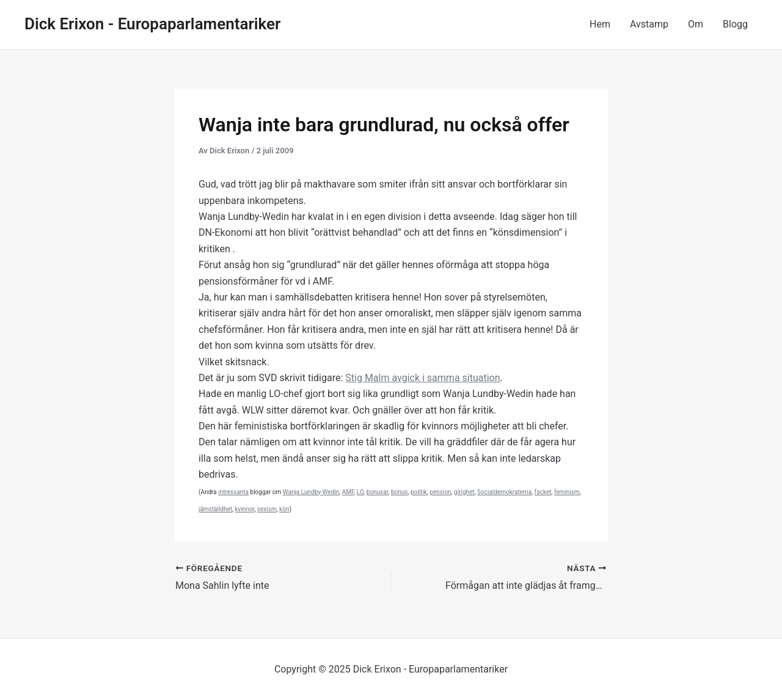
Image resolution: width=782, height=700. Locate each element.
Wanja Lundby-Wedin (311, 492)
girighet (464, 492)
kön (284, 509)
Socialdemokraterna (504, 492)
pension (440, 492)
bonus (400, 492)
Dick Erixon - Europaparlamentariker (152, 24)
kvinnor (245, 509)
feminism (567, 492)
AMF (348, 492)
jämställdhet (215, 509)
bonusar (378, 492)
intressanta (233, 492)
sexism (267, 509)
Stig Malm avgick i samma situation (422, 378)
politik (419, 492)
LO (360, 492)
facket (543, 492)
